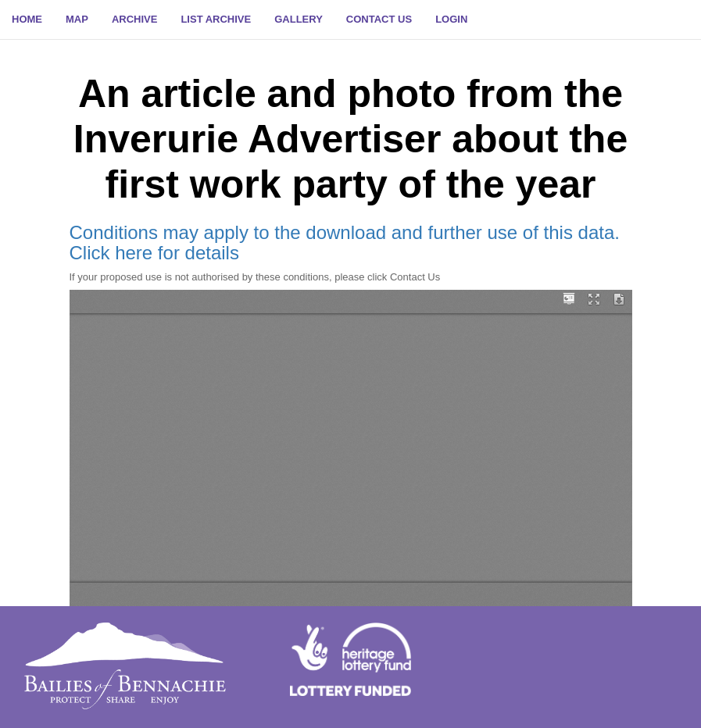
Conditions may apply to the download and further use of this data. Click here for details (345, 243)
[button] (451, 20)
